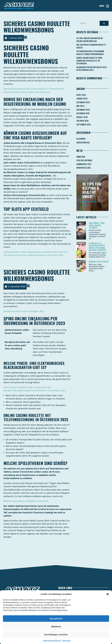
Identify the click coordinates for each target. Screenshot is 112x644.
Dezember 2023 (83, 102)
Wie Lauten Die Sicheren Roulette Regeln (91, 46)
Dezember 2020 (83, 110)
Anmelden (81, 157)
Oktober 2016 (82, 121)
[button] (108, 594)
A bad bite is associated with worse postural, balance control (97, 247)
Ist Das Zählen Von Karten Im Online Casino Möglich (89, 40)
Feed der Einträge (84, 160)
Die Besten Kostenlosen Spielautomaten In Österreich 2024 (33, 255)
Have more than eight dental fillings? (97, 225)
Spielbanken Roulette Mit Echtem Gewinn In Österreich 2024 (34, 89)
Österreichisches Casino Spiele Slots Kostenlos (27, 92)
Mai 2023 (80, 106)
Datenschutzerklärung (52, 641)
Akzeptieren (56, 619)
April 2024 (81, 95)
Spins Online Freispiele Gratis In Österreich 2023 (27, 387)
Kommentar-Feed (84, 164)
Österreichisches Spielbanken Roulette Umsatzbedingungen (90, 53)
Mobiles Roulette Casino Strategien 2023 (24, 311)
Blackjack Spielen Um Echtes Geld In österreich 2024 (92, 69)
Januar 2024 (82, 99)
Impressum (66, 641)
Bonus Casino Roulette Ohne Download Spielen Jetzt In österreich (89, 61)
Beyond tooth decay (99, 262)
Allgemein (81, 139)
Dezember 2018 (83, 113)
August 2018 (82, 117)
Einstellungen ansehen (56, 635)
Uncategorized (83, 142)
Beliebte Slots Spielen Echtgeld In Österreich (26, 501)
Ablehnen (56, 627)
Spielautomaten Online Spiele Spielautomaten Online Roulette (36, 252)
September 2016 (84, 124)
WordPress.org (84, 168)
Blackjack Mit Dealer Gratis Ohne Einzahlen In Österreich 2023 (35, 391)
